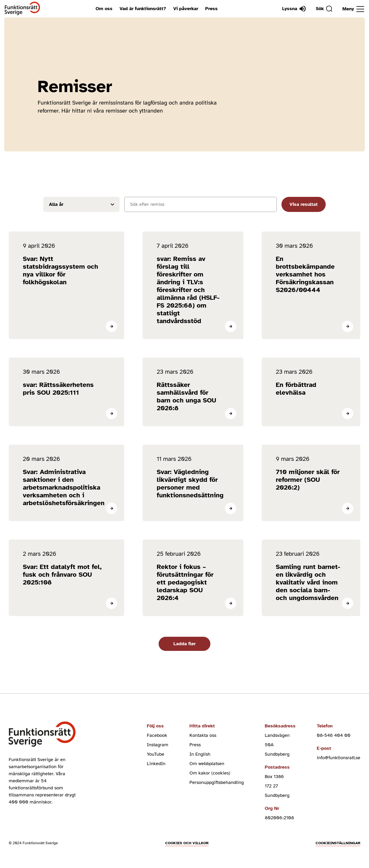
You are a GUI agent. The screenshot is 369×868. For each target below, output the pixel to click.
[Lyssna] (294, 9)
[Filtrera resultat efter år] (81, 204)
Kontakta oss (203, 735)
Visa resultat (304, 204)
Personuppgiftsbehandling (217, 782)
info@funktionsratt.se (339, 758)
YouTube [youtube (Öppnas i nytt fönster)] (156, 754)
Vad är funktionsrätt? (143, 9)
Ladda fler (184, 644)
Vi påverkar (186, 9)
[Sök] (324, 9)
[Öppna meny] (353, 9)
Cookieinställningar (338, 843)
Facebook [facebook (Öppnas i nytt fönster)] (157, 735)
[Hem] (22, 9)
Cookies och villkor (187, 843)
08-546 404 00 (334, 735)
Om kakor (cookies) (210, 773)
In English (200, 754)
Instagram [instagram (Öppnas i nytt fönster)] (158, 745)
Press (211, 9)
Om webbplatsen (207, 764)
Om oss (104, 9)
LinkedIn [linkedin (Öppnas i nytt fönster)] (156, 764)
